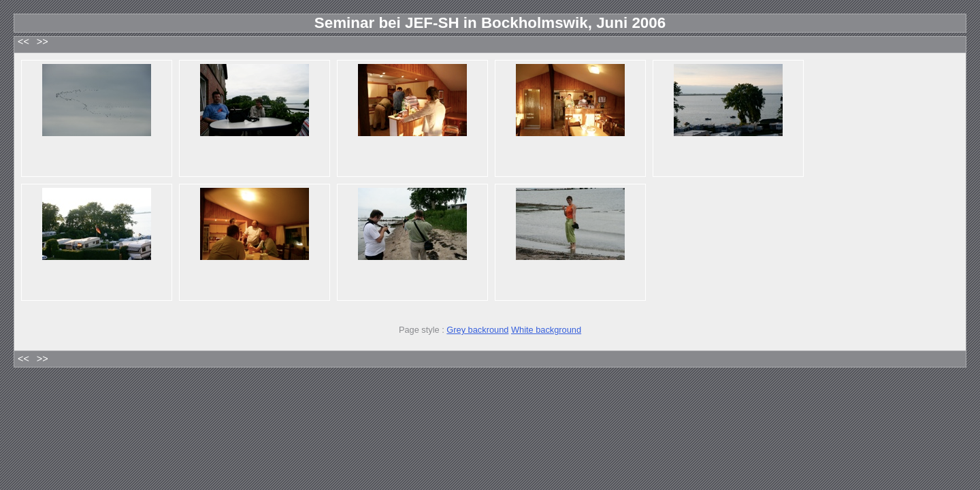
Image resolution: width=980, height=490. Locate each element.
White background (546, 330)
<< (23, 42)
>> (43, 42)
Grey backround (477, 330)
